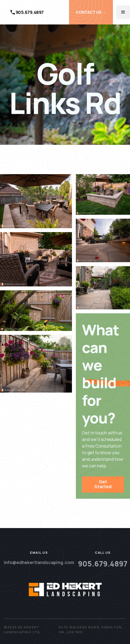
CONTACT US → (91, 12)
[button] (123, 12)
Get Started (103, 484)
